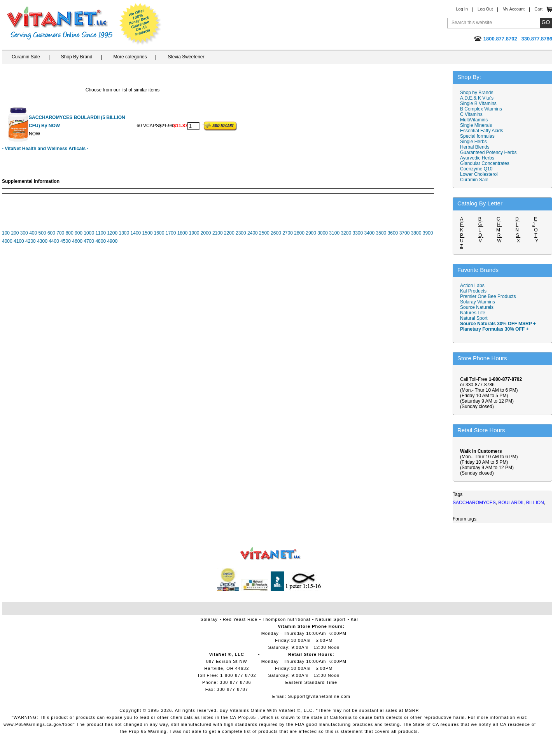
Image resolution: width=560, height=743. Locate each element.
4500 (66, 241)
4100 (19, 241)
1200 (112, 233)
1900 (194, 233)
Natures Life (473, 313)
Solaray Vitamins (478, 302)
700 (60, 233)
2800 (299, 233)
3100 (334, 233)
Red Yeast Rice (240, 619)
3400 (370, 233)
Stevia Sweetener (186, 57)
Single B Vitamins (478, 103)
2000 (206, 233)
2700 (288, 233)
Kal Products (473, 291)
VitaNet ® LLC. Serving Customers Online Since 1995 (60, 23)
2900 (311, 233)
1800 (183, 233)
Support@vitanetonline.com (319, 696)
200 (15, 233)
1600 (159, 233)
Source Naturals (477, 307)
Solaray (209, 619)
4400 (54, 241)
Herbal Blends (475, 147)
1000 (89, 233)
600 (51, 233)
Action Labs (472, 286)
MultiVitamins (474, 120)
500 (42, 233)
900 (79, 233)
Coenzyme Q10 (476, 169)
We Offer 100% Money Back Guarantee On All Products (140, 24)
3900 (428, 233)
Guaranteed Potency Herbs (488, 152)
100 (6, 233)
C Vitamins (471, 114)
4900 (112, 241)
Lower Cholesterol (479, 174)
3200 (346, 233)
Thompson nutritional (286, 619)
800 (70, 233)
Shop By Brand (77, 57)
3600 (393, 233)
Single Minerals (476, 125)
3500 (381, 233)
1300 (124, 233)
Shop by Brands (479, 93)
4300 (42, 241)
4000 (7, 241)
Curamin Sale (26, 57)
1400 (136, 233)
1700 (171, 233)
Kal (354, 619)
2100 (218, 233)
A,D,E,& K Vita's (477, 98)
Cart (538, 9)
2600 (276, 233)
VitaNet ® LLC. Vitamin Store (270, 554)
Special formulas (477, 136)
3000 (323, 233)
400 (33, 233)
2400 (253, 233)
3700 (405, 233)
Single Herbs (473, 142)
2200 (229, 233)
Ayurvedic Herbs (477, 158)
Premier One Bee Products (488, 296)
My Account (514, 9)
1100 (101, 233)
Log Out (485, 9)
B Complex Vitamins (481, 109)
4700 (89, 241)
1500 (148, 233)
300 (24, 233)
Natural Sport (474, 318)
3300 (358, 233)
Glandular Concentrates (485, 163)
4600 (77, 241)
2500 (264, 233)
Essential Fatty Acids (482, 131)
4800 (101, 241)
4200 (31, 241)
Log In (462, 9)
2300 (241, 233)
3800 (416, 233)
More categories (130, 57)
